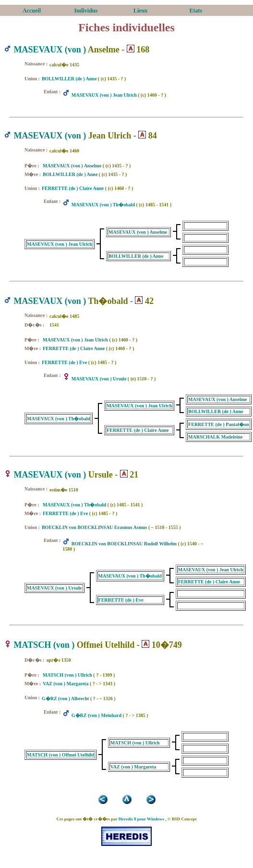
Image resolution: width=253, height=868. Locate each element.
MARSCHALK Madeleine (215, 437)
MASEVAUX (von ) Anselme (72, 166)
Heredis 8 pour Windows (141, 819)
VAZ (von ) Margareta (66, 684)
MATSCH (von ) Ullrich (67, 675)
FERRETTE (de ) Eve (64, 362)
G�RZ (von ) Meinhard (96, 715)
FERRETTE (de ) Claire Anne (73, 188)
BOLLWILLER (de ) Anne (69, 79)
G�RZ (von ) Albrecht (65, 698)
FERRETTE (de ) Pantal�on (218, 424)
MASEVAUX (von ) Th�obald (103, 205)
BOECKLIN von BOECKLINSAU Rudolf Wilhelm (124, 544)
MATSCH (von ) (44, 645)
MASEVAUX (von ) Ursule (99, 379)
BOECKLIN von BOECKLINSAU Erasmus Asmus (95, 527)
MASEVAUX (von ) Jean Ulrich (104, 95)
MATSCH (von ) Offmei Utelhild (60, 755)
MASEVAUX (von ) (50, 50)
